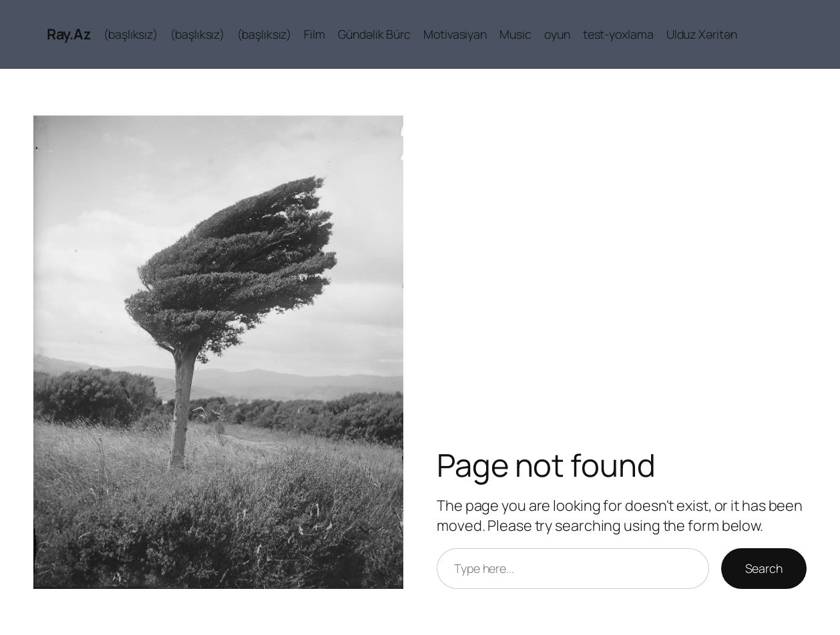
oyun (557, 34)
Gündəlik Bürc (374, 34)
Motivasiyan (455, 34)
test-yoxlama (618, 34)
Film (314, 34)
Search (764, 568)
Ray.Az (69, 34)
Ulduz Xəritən (702, 34)
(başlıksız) (131, 34)
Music (515, 34)
